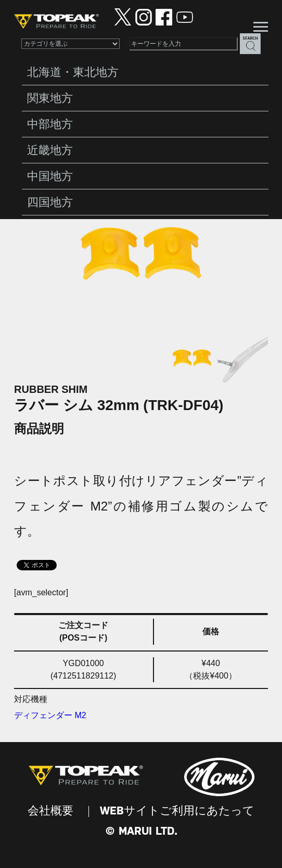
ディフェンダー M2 (50, 715)
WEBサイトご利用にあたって (177, 811)
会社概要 (50, 811)
